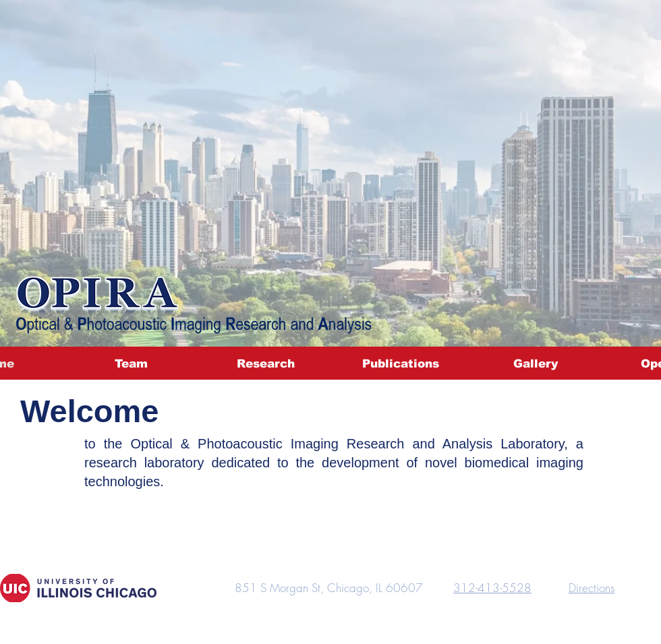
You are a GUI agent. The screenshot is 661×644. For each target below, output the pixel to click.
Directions (592, 588)
